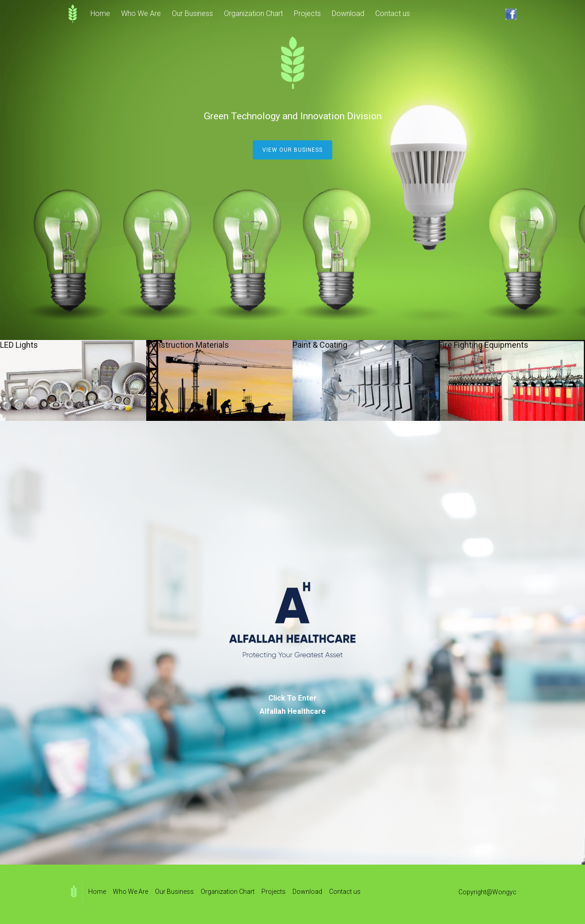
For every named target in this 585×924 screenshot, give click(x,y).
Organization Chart (253, 13)
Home (100, 13)
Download (348, 13)
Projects (307, 13)
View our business (292, 150)
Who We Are (141, 13)
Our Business (192, 13)
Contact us (393, 13)
